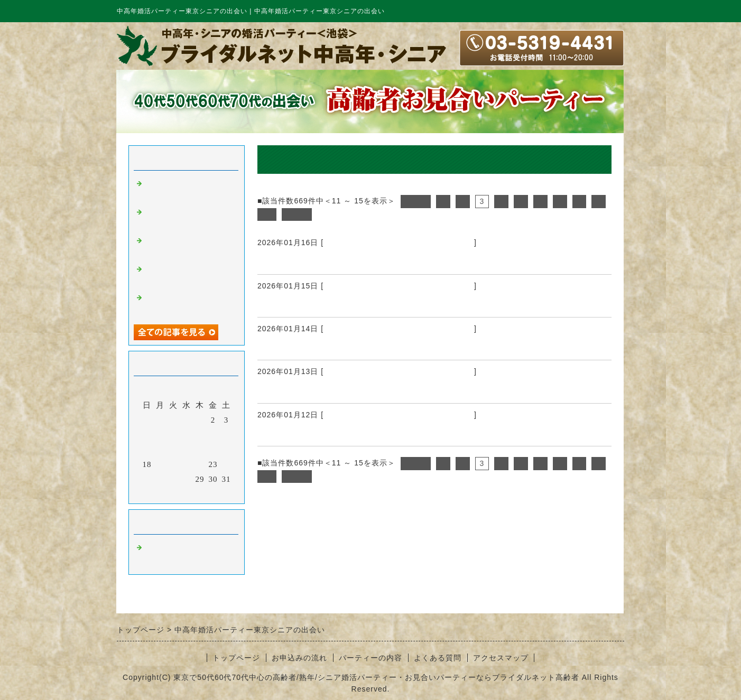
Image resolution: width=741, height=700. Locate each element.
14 (187, 450)
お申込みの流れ (299, 658)
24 (226, 464)
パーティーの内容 (370, 658)
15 (200, 450)
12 (160, 450)
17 (226, 450)
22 (200, 464)
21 (187, 464)
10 (267, 214)
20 (174, 464)
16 (213, 450)
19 (160, 464)
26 (160, 479)
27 (174, 479)
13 (174, 450)
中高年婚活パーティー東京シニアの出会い (399, 242)
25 (147, 479)
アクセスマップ (501, 658)
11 (147, 450)
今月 (187, 493)
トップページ (236, 658)
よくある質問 (438, 658)
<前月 (165, 493)
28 (187, 479)
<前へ (416, 201)
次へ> (297, 214)
